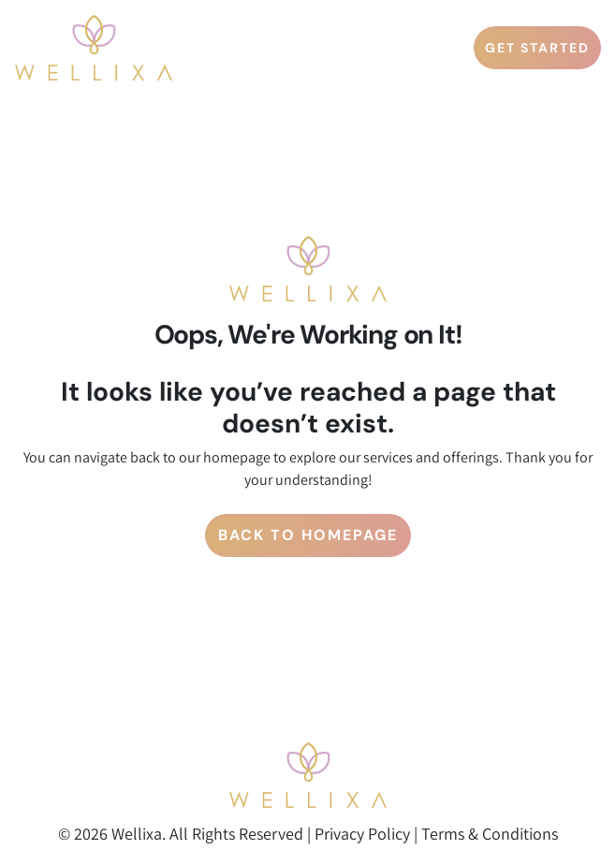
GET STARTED (537, 48)
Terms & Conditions (490, 834)
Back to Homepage (308, 535)
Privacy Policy (362, 834)
